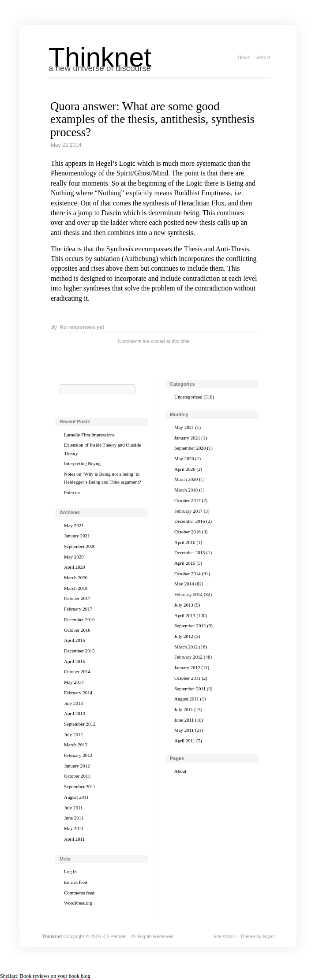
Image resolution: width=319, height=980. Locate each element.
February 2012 (78, 755)
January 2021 (77, 536)
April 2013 (75, 713)
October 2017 (77, 598)
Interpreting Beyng (82, 463)
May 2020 (74, 557)
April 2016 (75, 640)
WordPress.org (78, 903)
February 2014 (78, 693)
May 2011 (74, 828)
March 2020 (76, 578)
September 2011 (80, 786)
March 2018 (76, 588)
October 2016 (77, 630)
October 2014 (77, 671)
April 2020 (75, 567)
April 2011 (74, 839)
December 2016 (79, 619)
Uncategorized (188, 397)
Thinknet (100, 57)
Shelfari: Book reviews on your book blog (45, 976)
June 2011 (74, 818)
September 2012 (80, 724)
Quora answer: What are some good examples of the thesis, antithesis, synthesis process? (152, 119)
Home (244, 57)
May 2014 (74, 682)
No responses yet (82, 327)
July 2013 (73, 703)
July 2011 (73, 808)
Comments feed (79, 893)
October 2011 (77, 776)
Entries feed (76, 882)
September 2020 (80, 546)
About (263, 57)
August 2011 (76, 797)
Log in (70, 872)
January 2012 (77, 766)
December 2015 (79, 651)
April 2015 (75, 661)
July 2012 (73, 734)
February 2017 (78, 609)
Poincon (72, 492)
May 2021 (74, 525)
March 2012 (76, 745)
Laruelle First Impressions (89, 435)
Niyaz (269, 936)
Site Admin (225, 936)
